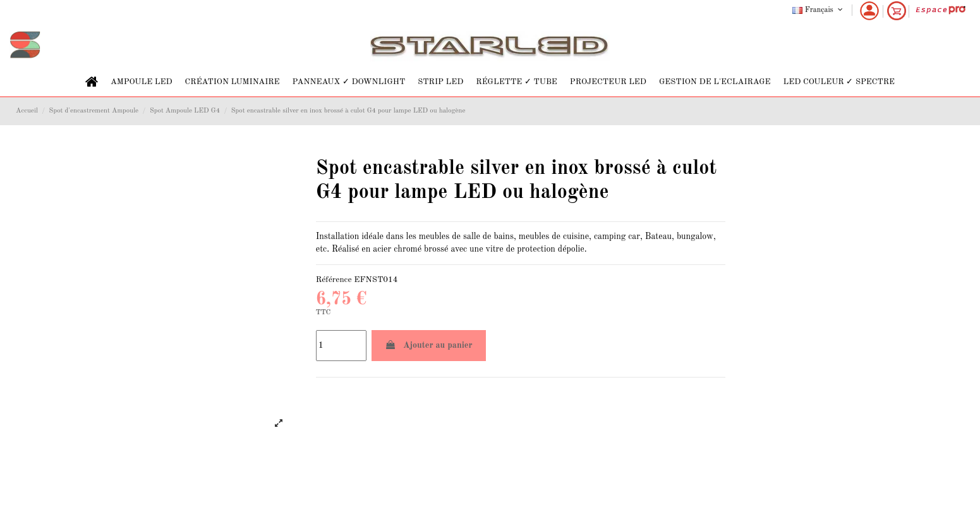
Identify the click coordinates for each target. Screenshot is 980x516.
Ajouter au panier (429, 345)
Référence (334, 280)
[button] (142, 82)
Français (819, 10)
